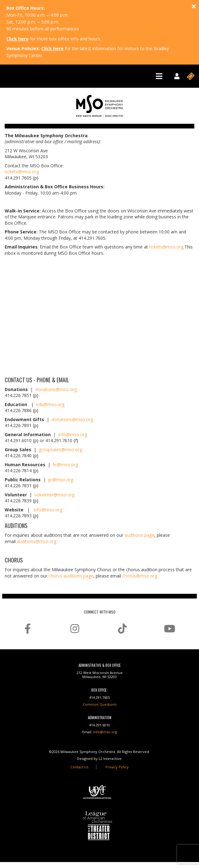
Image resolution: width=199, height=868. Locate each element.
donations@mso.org (56, 389)
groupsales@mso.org (60, 450)
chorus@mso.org (140, 576)
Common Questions (100, 704)
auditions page (139, 535)
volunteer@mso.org (54, 495)
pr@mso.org (61, 480)
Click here (17, 39)
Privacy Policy (117, 767)
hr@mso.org (65, 465)
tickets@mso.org (22, 172)
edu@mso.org (50, 404)
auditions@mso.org (37, 541)
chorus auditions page (71, 576)
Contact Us (79, 767)
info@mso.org (73, 434)
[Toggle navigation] (159, 76)
